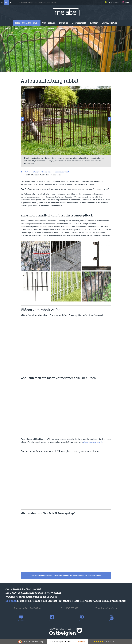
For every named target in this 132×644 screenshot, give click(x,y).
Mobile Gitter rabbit (36, 28)
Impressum (23, 2)
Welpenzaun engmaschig (93, 442)
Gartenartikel (49, 23)
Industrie (64, 23)
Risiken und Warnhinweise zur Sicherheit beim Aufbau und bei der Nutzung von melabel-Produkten (66, 576)
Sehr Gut (71, 642)
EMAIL (127, 2)
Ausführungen (44, 2)
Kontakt (94, 23)
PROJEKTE (55, 2)
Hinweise (82, 642)
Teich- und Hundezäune (27, 23)
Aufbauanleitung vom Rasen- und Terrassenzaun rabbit (47, 172)
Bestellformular (109, 23)
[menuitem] (27, 23)
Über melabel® (79, 23)
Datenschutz (33, 2)
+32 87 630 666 (113, 2)
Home (7, 28)
